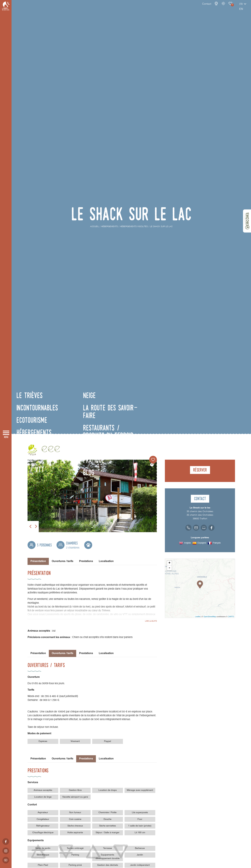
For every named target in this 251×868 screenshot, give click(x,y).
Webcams (205, 7)
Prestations (86, 561)
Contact (195, 7)
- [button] (169, 568)
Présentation (38, 653)
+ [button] (169, 563)
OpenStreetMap (210, 617)
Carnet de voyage (219, 7)
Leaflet (198, 617)
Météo (212, 7)
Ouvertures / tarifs (63, 561)
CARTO (231, 617)
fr (230, 8)
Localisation (106, 561)
